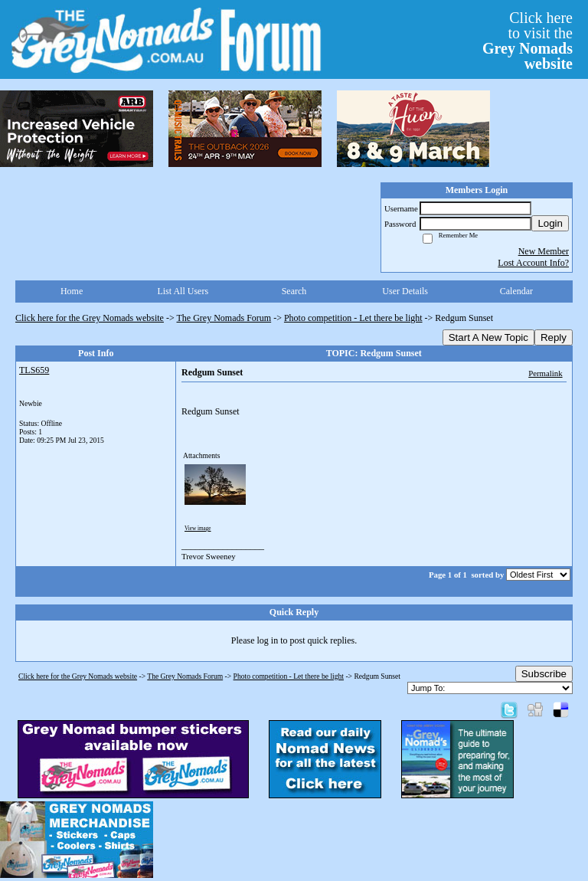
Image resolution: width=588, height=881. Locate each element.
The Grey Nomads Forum (224, 318)
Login (550, 223)
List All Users (183, 291)
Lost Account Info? (533, 263)
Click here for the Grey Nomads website (90, 318)
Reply (554, 337)
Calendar (516, 291)
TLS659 (34, 370)
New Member (544, 251)
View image (198, 529)
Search (294, 291)
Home (72, 291)
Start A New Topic (488, 337)
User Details (405, 291)
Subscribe (544, 674)
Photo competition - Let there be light (353, 318)
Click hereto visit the (528, 41)
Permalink (545, 373)
